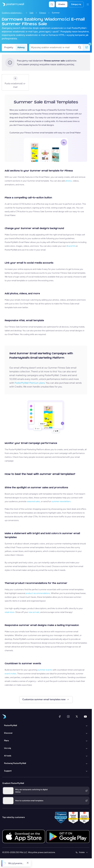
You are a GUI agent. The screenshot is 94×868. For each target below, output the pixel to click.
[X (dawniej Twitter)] (77, 716)
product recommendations (38, 593)
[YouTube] (85, 716)
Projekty (9, 47)
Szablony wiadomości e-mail (13, 13)
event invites (11, 674)
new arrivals (34, 612)
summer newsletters (61, 501)
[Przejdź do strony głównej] (12, 4)
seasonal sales (33, 501)
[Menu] (88, 4)
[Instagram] (68, 716)
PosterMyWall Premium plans (30, 383)
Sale (31, 13)
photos (69, 181)
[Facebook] (60, 716)
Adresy (21, 47)
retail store (10, 612)
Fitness (43, 13)
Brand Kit (71, 246)
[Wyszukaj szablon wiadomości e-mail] (54, 47)
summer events (45, 670)
